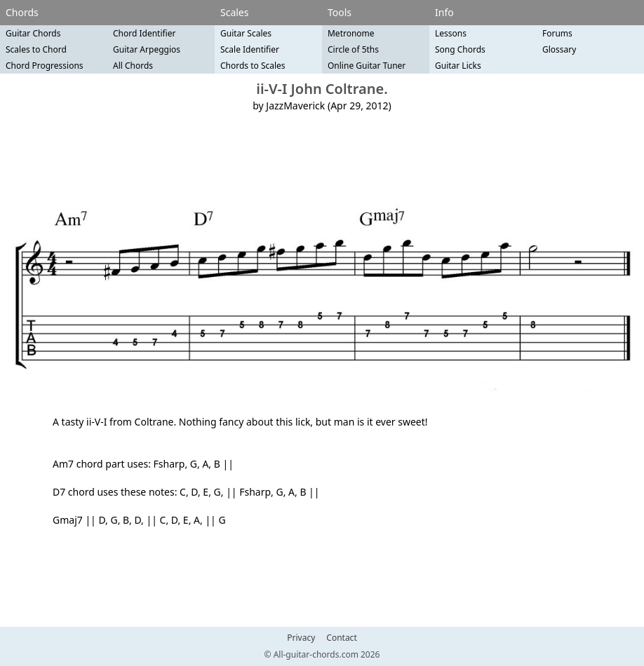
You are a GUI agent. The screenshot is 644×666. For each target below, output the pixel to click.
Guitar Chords (33, 33)
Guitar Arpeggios (147, 49)
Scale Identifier (250, 49)
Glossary (559, 49)
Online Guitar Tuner (367, 66)
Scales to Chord (36, 49)
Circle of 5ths (353, 49)
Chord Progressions (45, 66)
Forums (557, 33)
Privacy (301, 638)
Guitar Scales (246, 33)
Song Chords (460, 49)
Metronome (351, 33)
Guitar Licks (458, 66)
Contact (341, 638)
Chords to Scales (253, 66)
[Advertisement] (322, 158)
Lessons (451, 33)
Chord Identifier (145, 33)
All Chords (133, 66)
